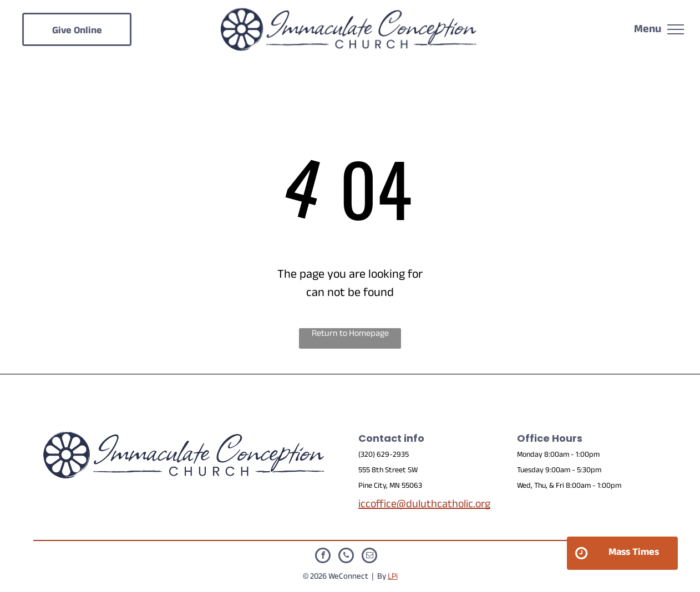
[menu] (676, 29)
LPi (393, 577)
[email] (369, 557)
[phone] (346, 557)
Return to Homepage (350, 335)
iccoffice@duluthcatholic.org (424, 506)
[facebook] (323, 557)
